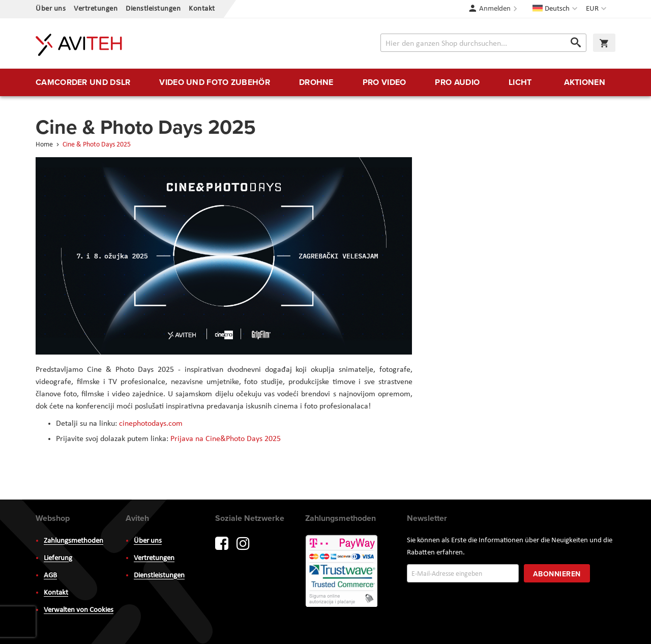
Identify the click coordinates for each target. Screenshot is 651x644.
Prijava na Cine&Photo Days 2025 (226, 439)
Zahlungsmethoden (73, 541)
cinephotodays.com (151, 424)
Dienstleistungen (153, 9)
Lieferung (58, 558)
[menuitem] (83, 82)
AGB (50, 576)
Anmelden (495, 9)
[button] (597, 9)
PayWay (342, 572)
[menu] (325, 82)
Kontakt (202, 9)
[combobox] (483, 43)
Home (45, 145)
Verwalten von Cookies (79, 610)
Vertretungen (96, 9)
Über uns (51, 9)
